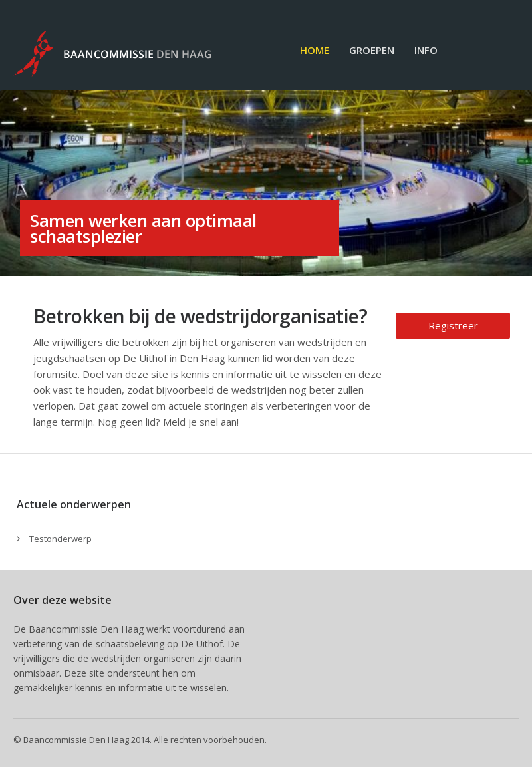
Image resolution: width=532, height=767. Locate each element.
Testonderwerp (61, 539)
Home (315, 50)
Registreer (453, 325)
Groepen (372, 50)
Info (426, 50)
